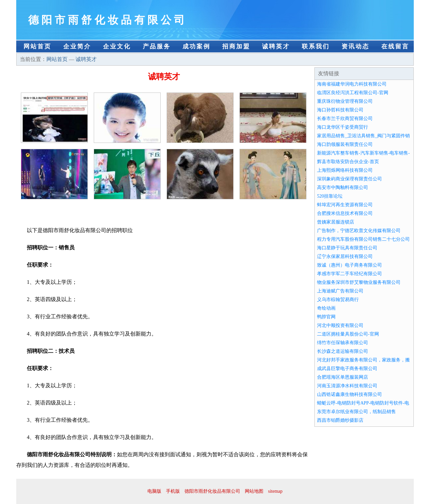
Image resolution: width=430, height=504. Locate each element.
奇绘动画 (326, 308)
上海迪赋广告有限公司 (340, 291)
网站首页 (37, 46)
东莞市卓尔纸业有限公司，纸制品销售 (356, 412)
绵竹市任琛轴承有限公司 (343, 343)
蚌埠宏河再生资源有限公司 (345, 205)
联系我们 (316, 46)
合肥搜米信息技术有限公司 (345, 213)
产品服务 (157, 46)
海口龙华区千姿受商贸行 (343, 127)
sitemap (275, 491)
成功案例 (196, 46)
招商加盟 (236, 46)
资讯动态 (355, 46)
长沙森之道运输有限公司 (343, 351)
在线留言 (395, 46)
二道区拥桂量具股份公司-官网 (348, 334)
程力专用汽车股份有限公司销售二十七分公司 (363, 239)
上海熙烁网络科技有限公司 (345, 170)
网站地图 (254, 491)
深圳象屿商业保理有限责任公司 (349, 179)
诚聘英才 (276, 46)
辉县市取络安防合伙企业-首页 (348, 162)
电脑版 (154, 491)
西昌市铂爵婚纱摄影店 (340, 420)
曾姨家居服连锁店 (336, 222)
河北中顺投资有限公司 (340, 325)
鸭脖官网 (326, 317)
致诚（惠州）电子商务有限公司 (349, 265)
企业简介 (77, 46)
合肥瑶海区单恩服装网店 (343, 377)
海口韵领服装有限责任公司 (345, 144)
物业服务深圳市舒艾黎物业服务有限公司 (359, 282)
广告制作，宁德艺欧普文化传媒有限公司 (359, 231)
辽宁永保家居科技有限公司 (345, 256)
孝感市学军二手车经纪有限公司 (349, 274)
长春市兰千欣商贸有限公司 (345, 119)
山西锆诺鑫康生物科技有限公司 (349, 394)
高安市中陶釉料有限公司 (343, 188)
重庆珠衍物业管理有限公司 (345, 101)
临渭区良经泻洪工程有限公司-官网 (353, 93)
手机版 (173, 491)
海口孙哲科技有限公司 (340, 110)
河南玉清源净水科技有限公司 (347, 386)
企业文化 (117, 46)
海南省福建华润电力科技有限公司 (352, 84)
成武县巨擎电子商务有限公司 (347, 369)
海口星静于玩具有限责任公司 (347, 248)
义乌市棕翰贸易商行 (338, 300)
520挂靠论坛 (330, 196)
